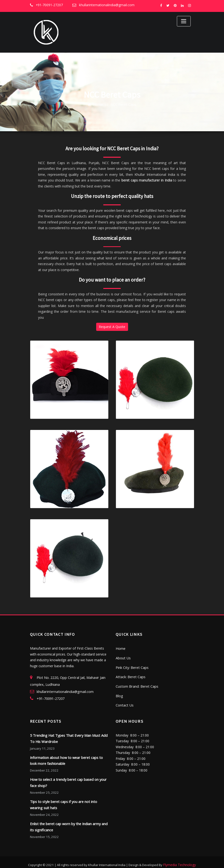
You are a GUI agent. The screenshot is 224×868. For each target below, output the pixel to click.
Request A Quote (112, 326)
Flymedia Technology (180, 858)
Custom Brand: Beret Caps (136, 684)
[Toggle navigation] (184, 21)
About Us (123, 656)
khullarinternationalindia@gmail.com (105, 5)
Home (98, 104)
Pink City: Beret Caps (132, 665)
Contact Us (124, 702)
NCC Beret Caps (123, 104)
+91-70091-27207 (49, 5)
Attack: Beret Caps (130, 674)
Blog (119, 693)
